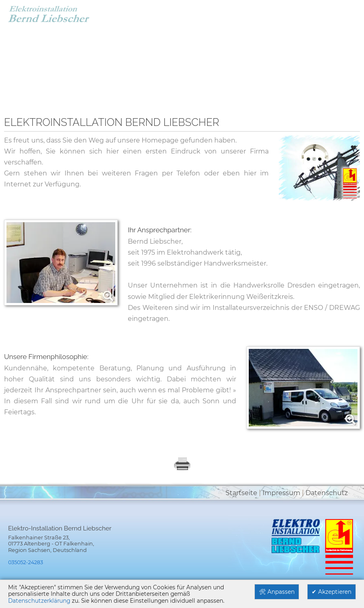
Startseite (241, 493)
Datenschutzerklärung (39, 601)
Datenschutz (327, 493)
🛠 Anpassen (277, 592)
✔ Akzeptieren (332, 592)
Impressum (281, 493)
